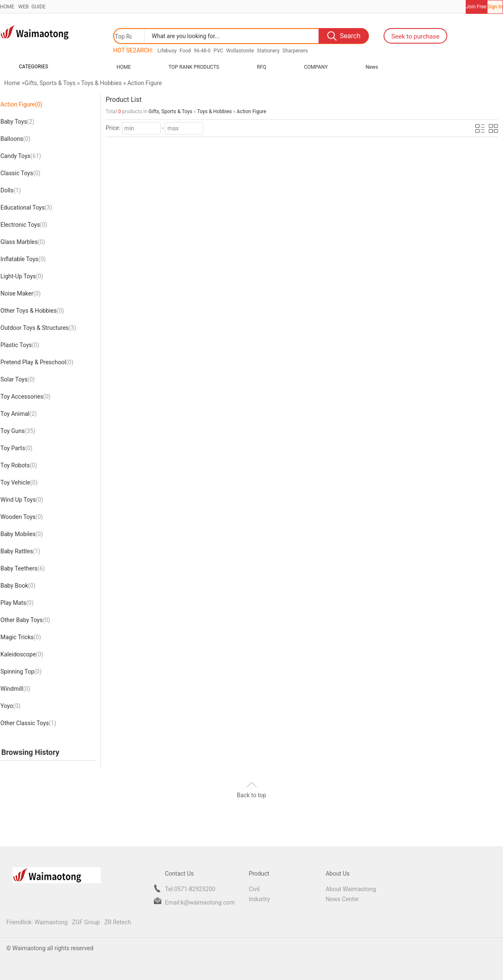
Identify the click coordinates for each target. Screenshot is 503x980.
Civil (254, 889)
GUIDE (38, 7)
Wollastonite (240, 51)
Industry (259, 899)
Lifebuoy (167, 51)
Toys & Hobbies (101, 83)
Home (124, 67)
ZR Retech (118, 922)
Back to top (251, 795)
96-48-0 (202, 51)
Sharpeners (295, 51)
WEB (22, 7)
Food (185, 51)
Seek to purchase (416, 36)
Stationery (268, 51)
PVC (219, 51)
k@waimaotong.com (208, 902)
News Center (342, 899)
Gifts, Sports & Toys (50, 83)
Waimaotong (51, 922)
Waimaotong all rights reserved (53, 948)
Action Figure (145, 83)
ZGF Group (86, 922)
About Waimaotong (351, 889)
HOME (7, 7)
